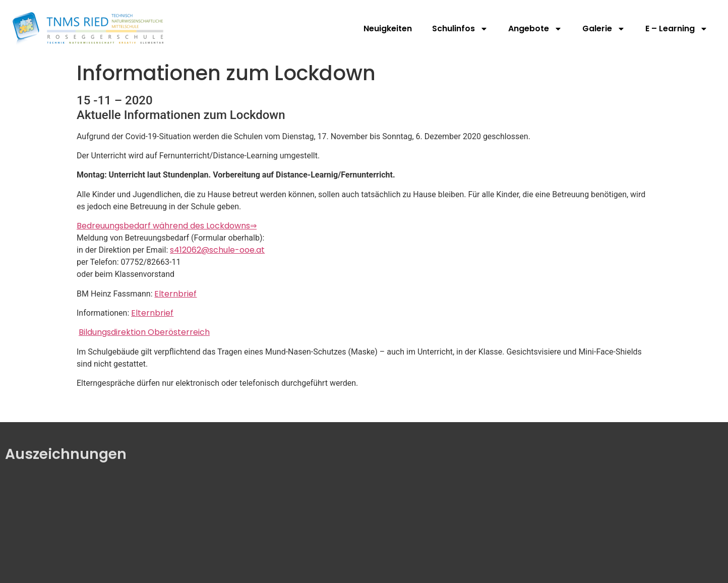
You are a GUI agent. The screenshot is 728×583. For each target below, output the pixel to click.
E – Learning (677, 29)
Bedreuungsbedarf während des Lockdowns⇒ (167, 226)
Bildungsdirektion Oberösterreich (144, 332)
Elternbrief (175, 294)
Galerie (604, 29)
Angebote (535, 29)
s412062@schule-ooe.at (217, 250)
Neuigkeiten (388, 28)
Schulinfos (460, 29)
